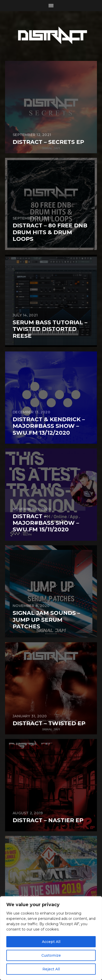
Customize (51, 955)
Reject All (51, 969)
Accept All (51, 942)
